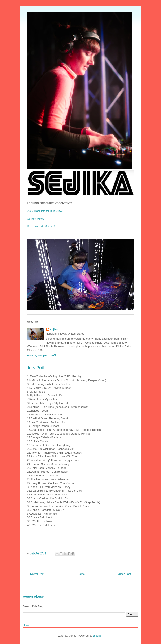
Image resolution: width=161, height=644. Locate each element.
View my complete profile (42, 355)
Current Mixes (36, 219)
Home (81, 574)
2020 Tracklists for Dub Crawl (45, 211)
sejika (54, 329)
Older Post (124, 574)
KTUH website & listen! (41, 226)
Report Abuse (33, 597)
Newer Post (37, 574)
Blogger (98, 636)
